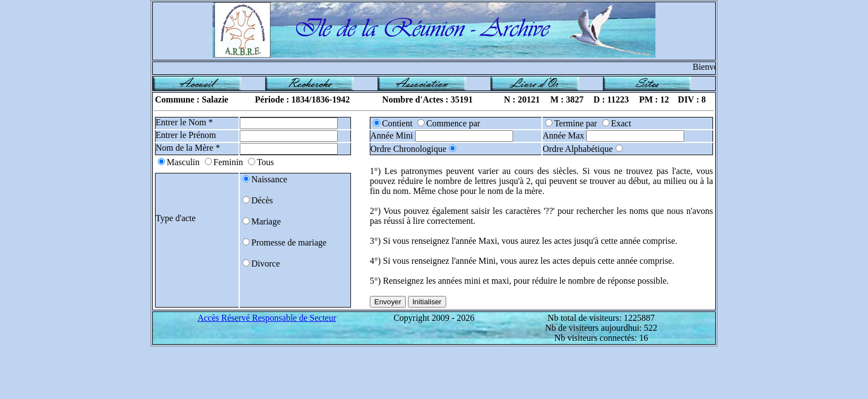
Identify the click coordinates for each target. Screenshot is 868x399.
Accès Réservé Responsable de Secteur (267, 318)
